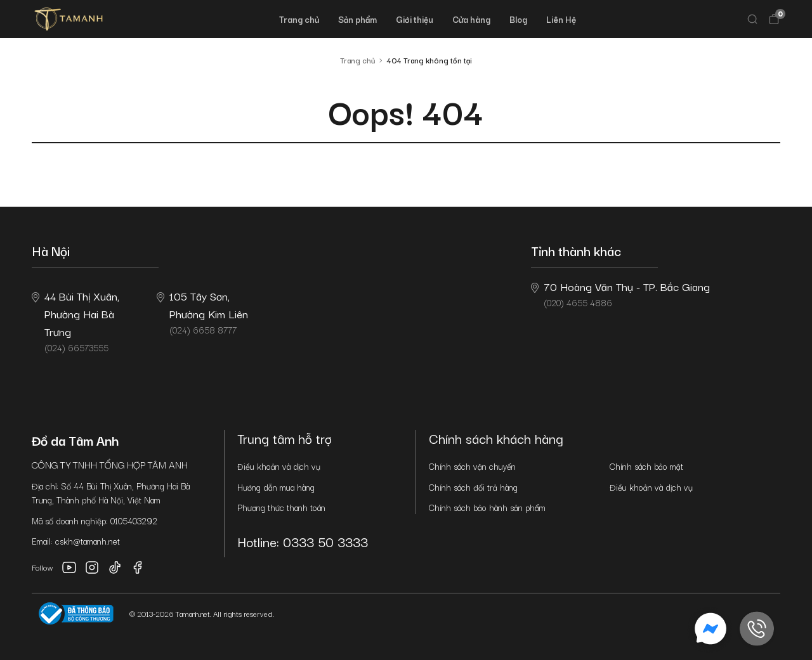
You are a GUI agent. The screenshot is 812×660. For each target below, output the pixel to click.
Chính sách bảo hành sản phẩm (487, 507)
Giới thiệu (415, 19)
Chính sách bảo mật (646, 466)
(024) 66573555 (75, 321)
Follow (43, 567)
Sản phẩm (357, 19)
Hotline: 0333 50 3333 (303, 541)
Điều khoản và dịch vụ (279, 466)
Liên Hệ (561, 19)
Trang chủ (299, 19)
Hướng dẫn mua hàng (276, 487)
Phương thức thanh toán (281, 507)
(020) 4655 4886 (620, 294)
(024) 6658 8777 (202, 312)
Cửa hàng (471, 19)
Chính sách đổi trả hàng (473, 487)
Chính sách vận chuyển (472, 466)
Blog (518, 19)
